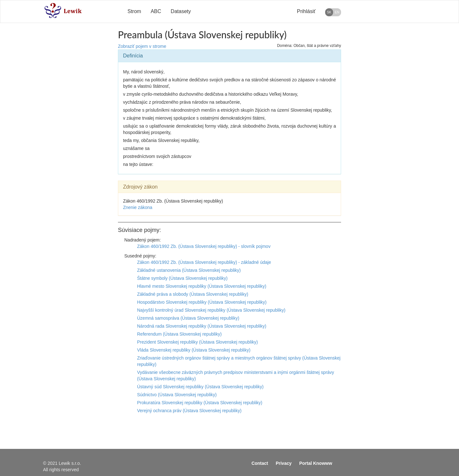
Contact (260, 463)
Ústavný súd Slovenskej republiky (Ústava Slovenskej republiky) (200, 387)
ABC (156, 11)
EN (337, 12)
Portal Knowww (316, 463)
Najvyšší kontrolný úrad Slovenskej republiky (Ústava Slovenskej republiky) (211, 310)
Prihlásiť (306, 11)
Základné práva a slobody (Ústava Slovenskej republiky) (193, 294)
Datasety (181, 11)
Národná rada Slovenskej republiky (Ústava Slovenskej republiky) (202, 326)
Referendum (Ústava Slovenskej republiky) (179, 334)
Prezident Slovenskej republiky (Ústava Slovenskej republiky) (197, 342)
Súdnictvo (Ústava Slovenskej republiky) (177, 395)
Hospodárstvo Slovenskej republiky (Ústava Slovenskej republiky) (202, 302)
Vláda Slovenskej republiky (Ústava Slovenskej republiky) (194, 350)
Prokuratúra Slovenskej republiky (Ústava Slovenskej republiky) (200, 403)
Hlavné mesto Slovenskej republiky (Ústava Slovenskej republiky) (202, 286)
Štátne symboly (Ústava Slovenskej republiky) (182, 278)
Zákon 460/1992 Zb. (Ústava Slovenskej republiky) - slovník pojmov (204, 246)
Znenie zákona (138, 207)
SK (329, 12)
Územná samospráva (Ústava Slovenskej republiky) (188, 318)
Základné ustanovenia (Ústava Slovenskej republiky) (189, 270)
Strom (134, 11)
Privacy (284, 463)
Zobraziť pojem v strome (142, 46)
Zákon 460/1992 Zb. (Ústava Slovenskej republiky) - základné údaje (204, 262)
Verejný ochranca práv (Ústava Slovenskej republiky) (189, 411)
